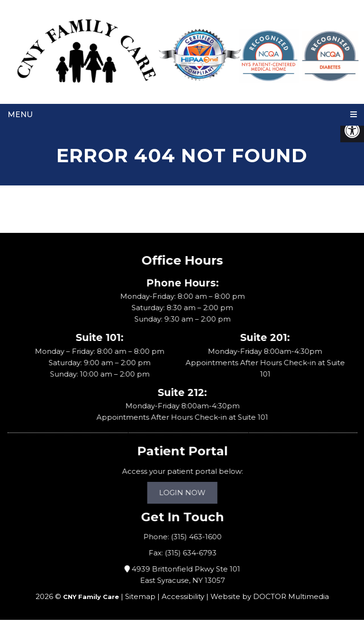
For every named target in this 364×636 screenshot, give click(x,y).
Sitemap (140, 596)
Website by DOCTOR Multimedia (270, 596)
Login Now (183, 493)
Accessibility (183, 596)
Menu (20, 115)
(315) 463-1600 (197, 537)
